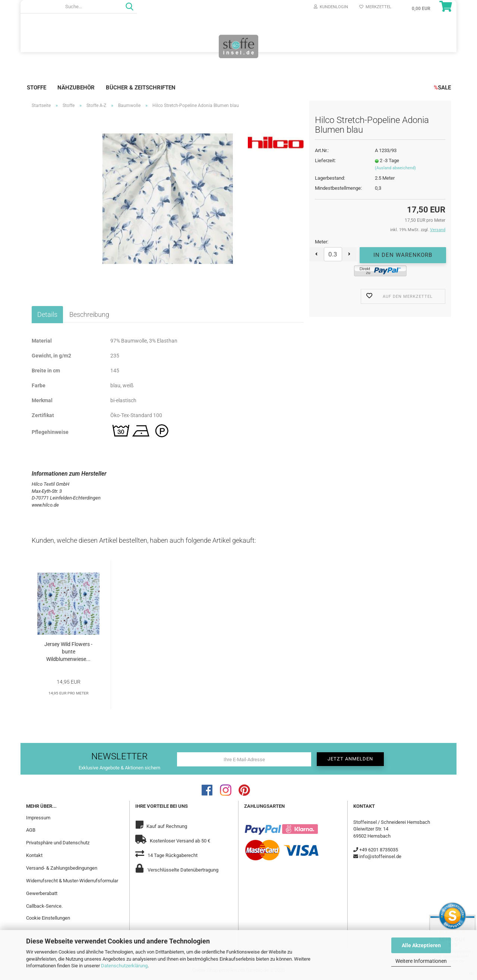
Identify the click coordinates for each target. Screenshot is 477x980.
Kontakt (34, 855)
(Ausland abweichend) (395, 168)
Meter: (322, 242)
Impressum (38, 818)
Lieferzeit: (325, 160)
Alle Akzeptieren (421, 945)
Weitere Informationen (421, 961)
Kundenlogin (331, 7)
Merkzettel (375, 7)
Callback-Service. (44, 906)
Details (47, 314)
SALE (442, 88)
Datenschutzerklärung (124, 966)
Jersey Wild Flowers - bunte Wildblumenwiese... (68, 652)
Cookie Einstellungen (48, 918)
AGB (31, 830)
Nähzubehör (76, 88)
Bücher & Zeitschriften (141, 88)
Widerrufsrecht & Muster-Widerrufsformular (72, 881)
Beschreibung (89, 314)
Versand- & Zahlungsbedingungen (62, 868)
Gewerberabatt (42, 893)
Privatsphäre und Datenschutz (58, 843)
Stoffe (37, 88)
